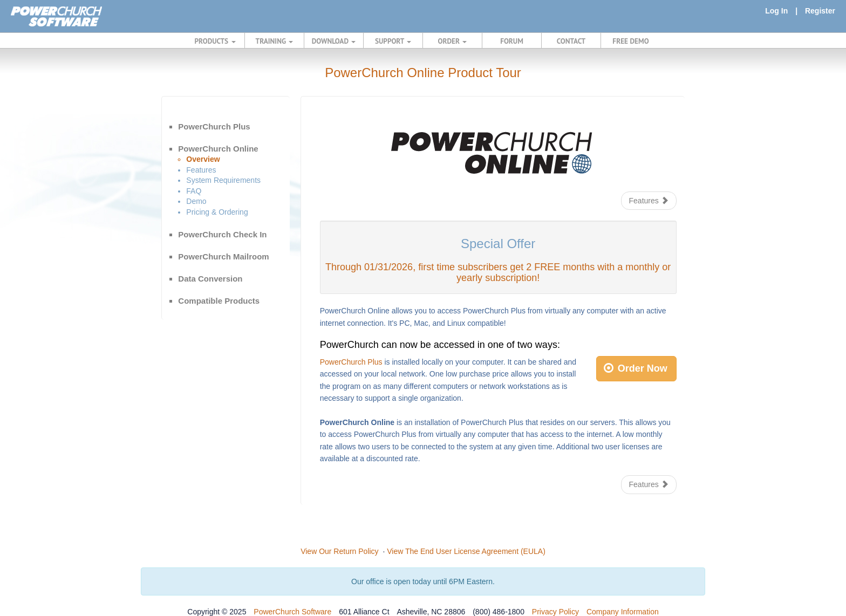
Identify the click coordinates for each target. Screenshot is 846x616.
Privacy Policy (555, 612)
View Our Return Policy (339, 551)
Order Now (636, 368)
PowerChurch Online (218, 149)
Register (820, 11)
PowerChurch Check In (222, 234)
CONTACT (571, 41)
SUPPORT (393, 41)
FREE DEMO (630, 41)
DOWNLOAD (334, 41)
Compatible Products (219, 301)
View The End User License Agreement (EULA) (466, 551)
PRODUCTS (215, 41)
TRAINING (275, 41)
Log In (776, 11)
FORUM (512, 41)
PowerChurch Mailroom (223, 256)
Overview (203, 159)
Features (201, 170)
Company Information (623, 612)
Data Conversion (210, 279)
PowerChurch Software (292, 612)
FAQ (194, 191)
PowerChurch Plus (214, 126)
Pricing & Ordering (217, 212)
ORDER (453, 41)
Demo (196, 201)
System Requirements (223, 180)
